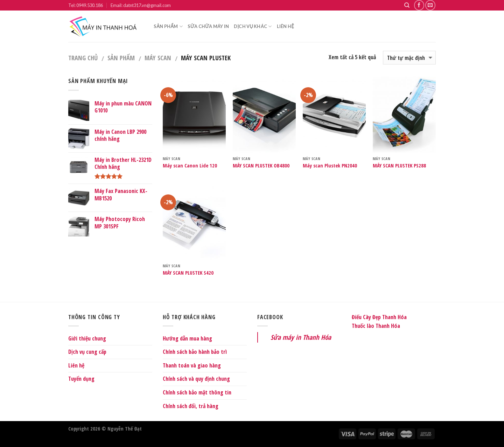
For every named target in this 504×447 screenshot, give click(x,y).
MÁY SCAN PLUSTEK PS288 (399, 166)
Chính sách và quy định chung (196, 379)
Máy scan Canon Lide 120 (190, 166)
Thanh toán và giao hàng (192, 365)
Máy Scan (158, 58)
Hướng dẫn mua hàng (187, 338)
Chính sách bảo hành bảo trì (195, 352)
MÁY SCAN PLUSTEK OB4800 (261, 166)
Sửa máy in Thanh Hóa (301, 337)
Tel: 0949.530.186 (86, 5)
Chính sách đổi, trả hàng (191, 406)
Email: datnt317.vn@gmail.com (141, 5)
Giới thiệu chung (87, 338)
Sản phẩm (168, 26)
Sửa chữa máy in (208, 26)
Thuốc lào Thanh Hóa (376, 326)
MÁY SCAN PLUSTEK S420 (188, 273)
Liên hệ (285, 26)
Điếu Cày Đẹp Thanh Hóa (379, 317)
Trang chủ (83, 58)
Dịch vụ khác (253, 26)
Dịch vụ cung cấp (87, 352)
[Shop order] (409, 58)
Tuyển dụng (81, 379)
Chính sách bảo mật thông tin (197, 392)
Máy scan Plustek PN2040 (330, 166)
